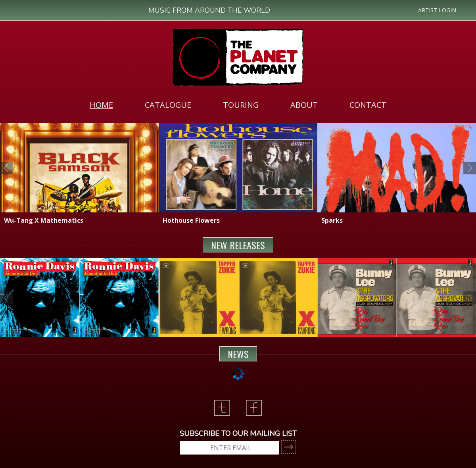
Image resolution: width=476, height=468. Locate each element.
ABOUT (304, 105)
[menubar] (238, 105)
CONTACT (368, 105)
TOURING (241, 105)
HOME (101, 105)
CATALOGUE (168, 105)
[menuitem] (101, 105)
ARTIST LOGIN (437, 10)
